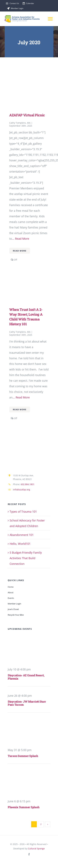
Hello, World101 (20, 544)
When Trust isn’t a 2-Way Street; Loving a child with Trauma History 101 (26, 317)
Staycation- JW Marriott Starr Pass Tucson (27, 703)
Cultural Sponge (36, 849)
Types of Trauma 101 (23, 512)
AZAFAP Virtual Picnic (27, 115)
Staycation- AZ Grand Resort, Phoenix (26, 677)
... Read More (20, 239)
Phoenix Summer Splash (24, 807)
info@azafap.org (21, 490)
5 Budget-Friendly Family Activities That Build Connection (26, 558)
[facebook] (29, 854)
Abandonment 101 (22, 535)
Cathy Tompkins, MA (20, 123)
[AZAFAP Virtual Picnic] (29, 82)
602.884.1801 (28, 484)
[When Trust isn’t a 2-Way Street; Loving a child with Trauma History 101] (29, 276)
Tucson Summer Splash (23, 756)
